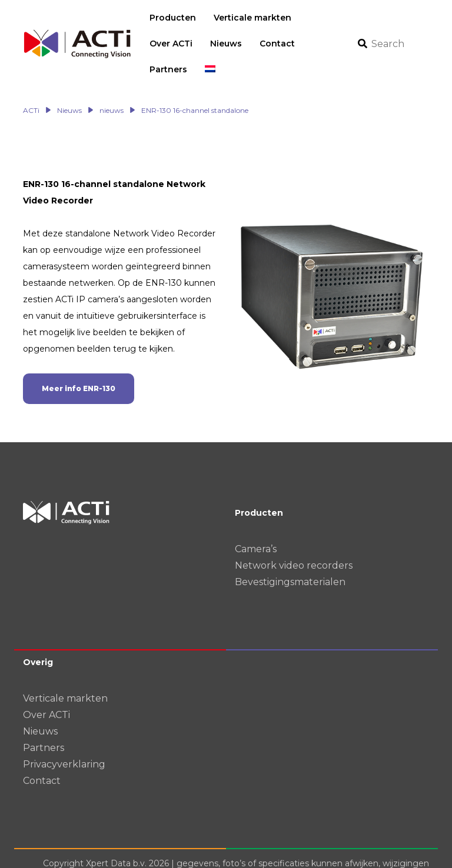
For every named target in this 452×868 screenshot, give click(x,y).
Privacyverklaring (64, 738)
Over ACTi (46, 689)
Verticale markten (65, 672)
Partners (44, 722)
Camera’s (256, 523)
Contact (42, 755)
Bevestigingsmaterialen (290, 556)
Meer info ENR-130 (79, 363)
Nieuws (40, 705)
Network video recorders (294, 540)
